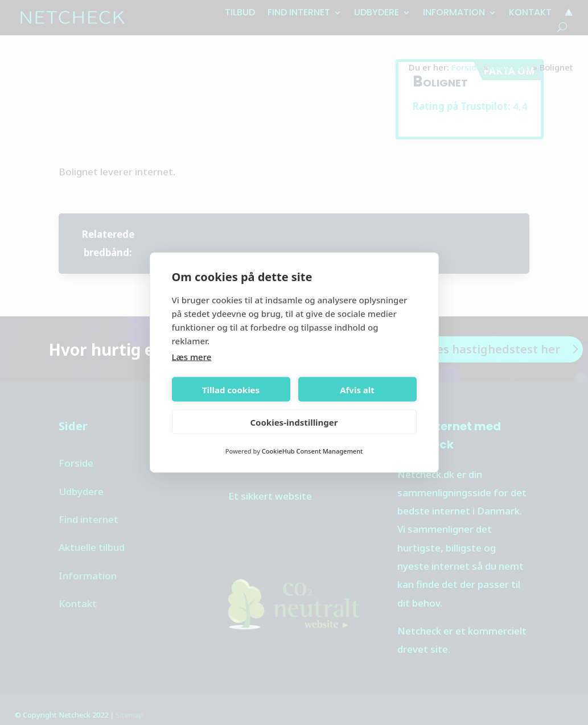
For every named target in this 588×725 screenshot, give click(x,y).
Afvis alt (357, 389)
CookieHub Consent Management (312, 451)
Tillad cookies (231, 389)
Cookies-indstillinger (294, 422)
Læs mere (192, 357)
